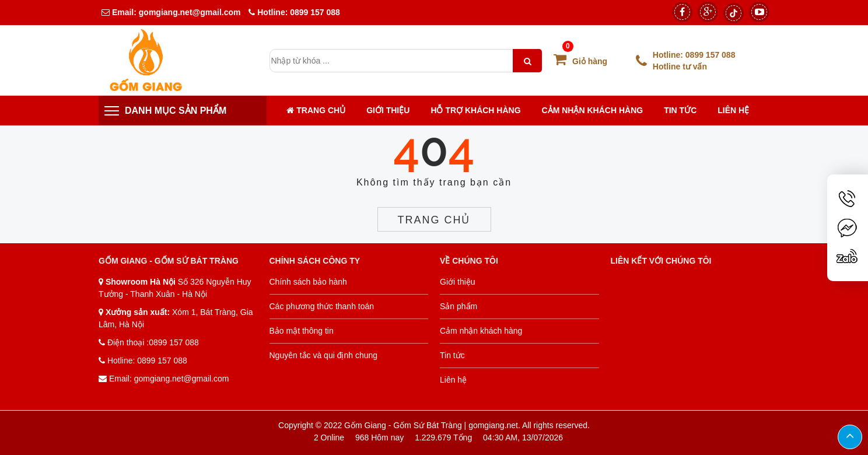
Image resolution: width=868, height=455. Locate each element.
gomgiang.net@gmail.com (189, 12)
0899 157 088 (315, 12)
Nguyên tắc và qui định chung (324, 355)
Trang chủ (316, 110)
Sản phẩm (459, 306)
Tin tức (680, 110)
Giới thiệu (388, 110)
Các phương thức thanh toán (322, 306)
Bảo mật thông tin (302, 331)
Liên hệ (733, 110)
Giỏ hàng (580, 61)
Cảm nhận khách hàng (593, 110)
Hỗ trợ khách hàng (475, 110)
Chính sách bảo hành (308, 282)
